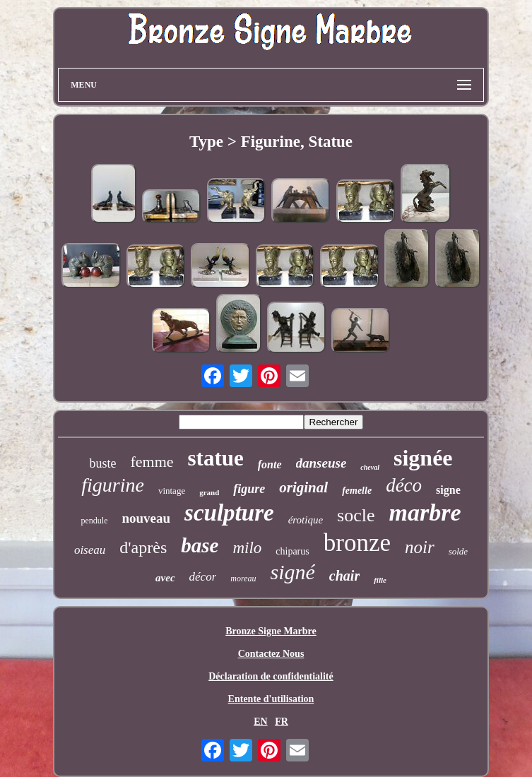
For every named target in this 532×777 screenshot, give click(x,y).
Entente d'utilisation (271, 699)
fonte (270, 464)
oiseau (90, 550)
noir (420, 547)
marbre (425, 512)
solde (458, 551)
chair (344, 576)
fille (380, 580)
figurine (113, 485)
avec (165, 578)
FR (282, 722)
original (303, 487)
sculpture (229, 513)
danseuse (321, 463)
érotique (306, 520)
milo (247, 548)
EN (260, 722)
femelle (357, 491)
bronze (357, 543)
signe (448, 490)
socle (356, 515)
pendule (94, 521)
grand (209, 492)
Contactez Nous (271, 654)
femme (152, 462)
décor (203, 577)
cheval (370, 467)
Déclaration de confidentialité (271, 676)
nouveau (146, 518)
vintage (172, 491)
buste (102, 463)
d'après (143, 547)
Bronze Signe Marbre (271, 631)
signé (293, 572)
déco (404, 485)
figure (249, 489)
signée (423, 458)
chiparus (292, 551)
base (200, 545)
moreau (243, 579)
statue (216, 458)
